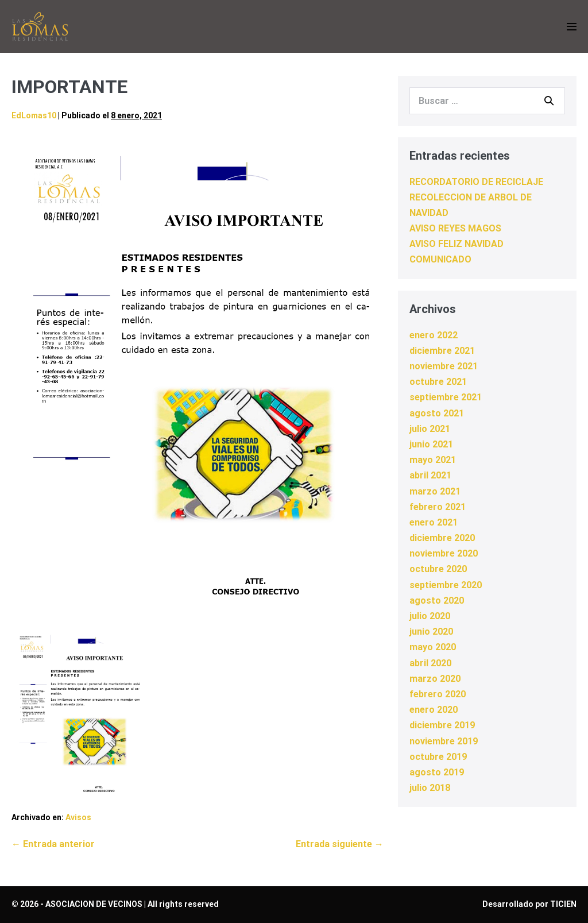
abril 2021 (430, 475)
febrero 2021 (438, 507)
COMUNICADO (440, 259)
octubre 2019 (438, 757)
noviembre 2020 (444, 553)
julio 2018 (430, 788)
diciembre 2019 (442, 725)
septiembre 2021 (446, 397)
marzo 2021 (435, 491)
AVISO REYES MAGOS (455, 228)
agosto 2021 (437, 413)
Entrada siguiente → (340, 844)
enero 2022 (434, 335)
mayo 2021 (433, 460)
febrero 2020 (438, 694)
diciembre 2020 (442, 538)
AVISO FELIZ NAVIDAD (457, 244)
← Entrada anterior (53, 844)
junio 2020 (431, 632)
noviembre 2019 (444, 741)
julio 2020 (430, 616)
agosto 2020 (437, 600)
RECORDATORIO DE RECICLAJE (476, 182)
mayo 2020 (433, 647)
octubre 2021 (438, 382)
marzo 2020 (435, 679)
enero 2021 (434, 522)
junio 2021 (431, 444)
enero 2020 (434, 710)
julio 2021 (430, 429)
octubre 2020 (438, 569)
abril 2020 (430, 663)
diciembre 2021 (442, 351)
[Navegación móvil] (572, 27)
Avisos (78, 817)
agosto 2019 (437, 772)
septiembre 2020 (446, 585)
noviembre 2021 (444, 366)
